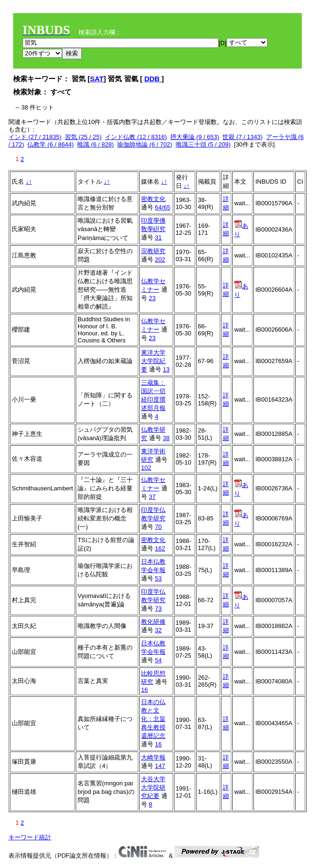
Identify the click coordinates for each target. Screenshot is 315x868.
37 (152, 497)
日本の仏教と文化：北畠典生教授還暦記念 (153, 719)
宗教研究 (153, 251)
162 (160, 548)
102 (146, 468)
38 (166, 438)
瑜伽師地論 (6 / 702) (145, 144)
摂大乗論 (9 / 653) (195, 137)
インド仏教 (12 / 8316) (136, 137)
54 (158, 660)
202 (160, 260)
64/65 (163, 207)
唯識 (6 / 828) (95, 144)
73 (158, 608)
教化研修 (153, 622)
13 (166, 369)
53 (158, 578)
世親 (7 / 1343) (242, 137)
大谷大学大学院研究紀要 (153, 787)
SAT (97, 79)
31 (158, 237)
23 (152, 298)
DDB (153, 79)
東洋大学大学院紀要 (153, 361)
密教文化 (153, 199)
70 (158, 527)
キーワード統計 (30, 837)
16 (144, 690)
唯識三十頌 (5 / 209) (203, 144)
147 (160, 766)
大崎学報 (153, 757)
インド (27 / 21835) (35, 137)
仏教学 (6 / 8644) (50, 144)
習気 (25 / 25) (83, 137)
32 (158, 630)
